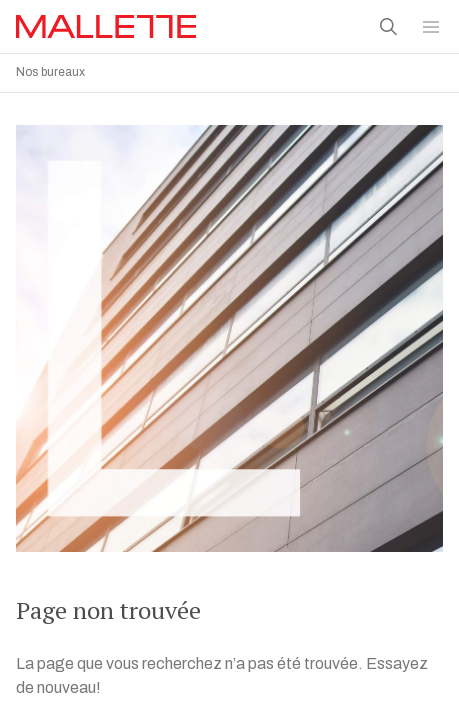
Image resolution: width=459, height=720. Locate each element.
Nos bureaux (50, 72)
